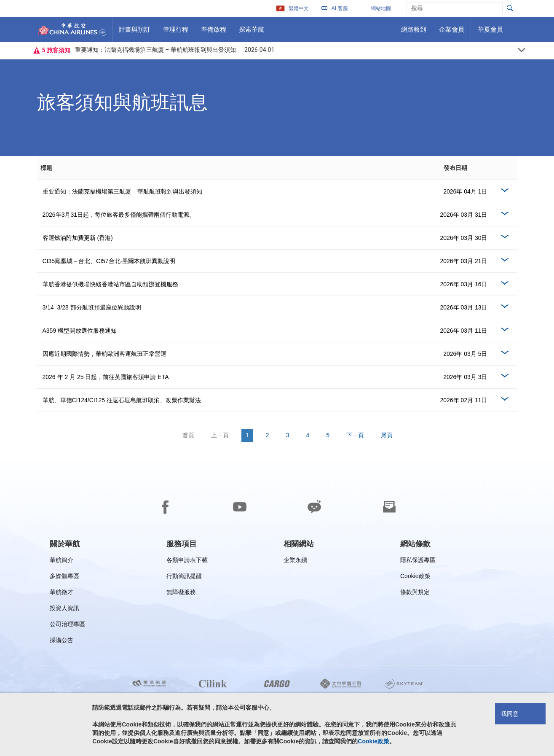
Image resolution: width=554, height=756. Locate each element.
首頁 (188, 435)
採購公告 (64, 642)
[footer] (277, 608)
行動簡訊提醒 (184, 577)
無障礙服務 (181, 593)
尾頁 (387, 435)
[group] (65, 544)
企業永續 (295, 561)
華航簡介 (62, 561)
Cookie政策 (415, 577)
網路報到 (413, 32)
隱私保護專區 (418, 561)
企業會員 (451, 32)
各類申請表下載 (187, 561)
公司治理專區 (67, 626)
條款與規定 (415, 593)
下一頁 (355, 435)
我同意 (510, 714)
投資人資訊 (64, 609)
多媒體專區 (64, 577)
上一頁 (220, 435)
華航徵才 (62, 593)
